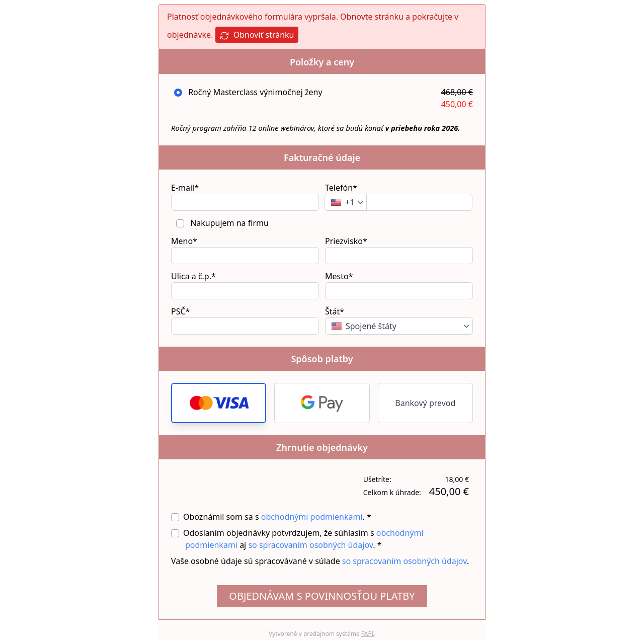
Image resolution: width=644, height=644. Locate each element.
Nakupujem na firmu (228, 223)
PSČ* (180, 311)
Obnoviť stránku (257, 35)
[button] (219, 403)
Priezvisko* (346, 241)
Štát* (335, 311)
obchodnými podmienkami (312, 517)
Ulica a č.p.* (193, 276)
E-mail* (185, 188)
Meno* (184, 241)
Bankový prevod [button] (425, 403)
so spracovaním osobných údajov (310, 545)
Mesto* (339, 276)
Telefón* (341, 188)
